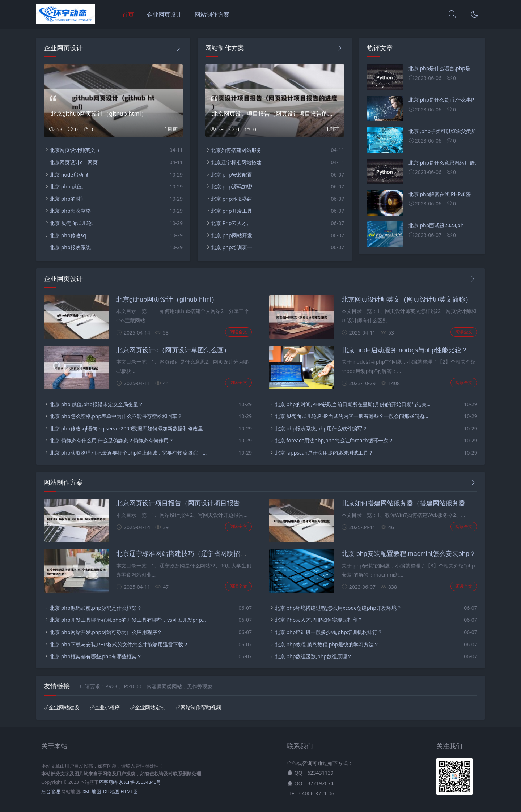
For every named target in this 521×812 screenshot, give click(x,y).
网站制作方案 (212, 14)
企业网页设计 (164, 14)
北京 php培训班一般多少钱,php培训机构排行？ (329, 632)
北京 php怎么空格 (70, 211)
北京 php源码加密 (232, 186)
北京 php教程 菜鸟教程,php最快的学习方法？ (327, 644)
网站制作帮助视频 (201, 707)
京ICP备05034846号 (140, 782)
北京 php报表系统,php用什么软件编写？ (321, 428)
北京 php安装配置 (232, 175)
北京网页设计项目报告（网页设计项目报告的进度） (191, 503)
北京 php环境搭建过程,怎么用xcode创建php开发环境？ (338, 608)
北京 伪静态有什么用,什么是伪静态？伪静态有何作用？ (112, 440)
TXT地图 (111, 792)
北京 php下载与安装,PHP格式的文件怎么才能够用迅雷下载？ (119, 644)
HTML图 (129, 792)
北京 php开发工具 (232, 211)
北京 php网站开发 (232, 235)
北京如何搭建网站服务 (236, 150)
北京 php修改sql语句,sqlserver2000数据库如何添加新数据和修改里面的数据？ (129, 428)
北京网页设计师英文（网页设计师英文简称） (407, 299)
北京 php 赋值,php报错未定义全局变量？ (96, 404)
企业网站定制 (150, 707)
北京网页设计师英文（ (75, 150)
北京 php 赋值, (66, 186)
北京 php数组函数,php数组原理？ (314, 656)
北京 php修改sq (68, 235)
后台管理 (51, 792)
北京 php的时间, (68, 199)
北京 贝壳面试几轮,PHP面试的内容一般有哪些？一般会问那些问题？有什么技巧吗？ (354, 416)
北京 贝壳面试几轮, (71, 223)
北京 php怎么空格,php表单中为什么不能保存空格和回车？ (116, 416)
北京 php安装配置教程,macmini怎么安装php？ (409, 554)
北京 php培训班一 (232, 247)
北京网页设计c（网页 (74, 162)
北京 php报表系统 (70, 247)
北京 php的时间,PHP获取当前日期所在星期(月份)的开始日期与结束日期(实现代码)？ (354, 404)
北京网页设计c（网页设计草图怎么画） (173, 350)
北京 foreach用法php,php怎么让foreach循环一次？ (334, 440)
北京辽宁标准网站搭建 (236, 162)
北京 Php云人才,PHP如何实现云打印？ (319, 620)
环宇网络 (108, 782)
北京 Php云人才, (230, 223)
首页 (128, 14)
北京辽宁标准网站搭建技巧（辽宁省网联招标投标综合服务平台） (211, 554)
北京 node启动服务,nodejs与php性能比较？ (405, 350)
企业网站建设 (64, 707)
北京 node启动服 (69, 175)
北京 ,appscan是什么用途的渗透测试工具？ (324, 453)
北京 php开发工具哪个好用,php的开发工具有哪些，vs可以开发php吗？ (129, 620)
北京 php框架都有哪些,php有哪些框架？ (96, 656)
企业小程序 (107, 707)
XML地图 (92, 792)
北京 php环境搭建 (232, 199)
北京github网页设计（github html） (167, 299)
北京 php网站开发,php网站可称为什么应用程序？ (106, 632)
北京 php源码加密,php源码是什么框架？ (96, 608)
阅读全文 (238, 332)
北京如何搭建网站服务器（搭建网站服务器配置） (413, 503)
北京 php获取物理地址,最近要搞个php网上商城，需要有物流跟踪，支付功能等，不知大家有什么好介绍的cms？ (129, 453)
